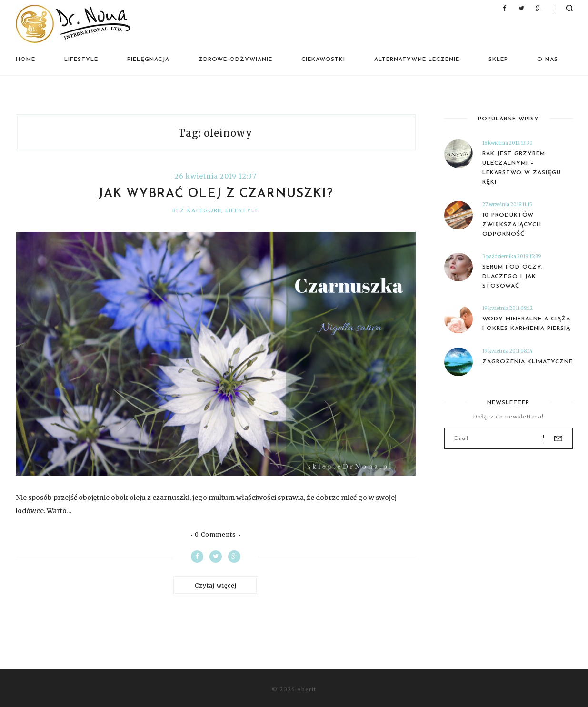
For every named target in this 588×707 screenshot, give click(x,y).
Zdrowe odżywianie (235, 60)
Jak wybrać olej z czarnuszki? (216, 194)
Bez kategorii (197, 211)
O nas (548, 60)
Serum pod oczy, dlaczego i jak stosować (513, 277)
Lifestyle (81, 60)
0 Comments (215, 535)
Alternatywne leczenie (417, 60)
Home (25, 60)
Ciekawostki (323, 60)
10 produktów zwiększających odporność (512, 225)
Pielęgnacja (148, 60)
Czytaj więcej (216, 585)
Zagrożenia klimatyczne (528, 362)
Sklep (498, 60)
